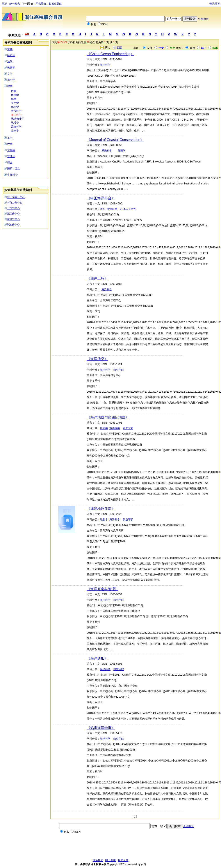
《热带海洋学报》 (101, 728)
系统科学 (16, 127)
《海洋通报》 (97, 658)
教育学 (11, 68)
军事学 (11, 150)
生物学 (15, 131)
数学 (14, 91)
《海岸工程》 (97, 279)
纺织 (103, 209)
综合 (10, 162)
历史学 (11, 80)
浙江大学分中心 (16, 197)
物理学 (15, 95)
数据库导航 (55, 4)
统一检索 (15, 4)
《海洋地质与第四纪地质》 (108, 417)
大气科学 (16, 111)
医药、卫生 (14, 169)
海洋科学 (16, 115)
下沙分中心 (13, 208)
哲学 (10, 49)
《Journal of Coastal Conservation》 (115, 140)
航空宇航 (119, 370)
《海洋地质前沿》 (101, 509)
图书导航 (41, 4)
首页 (4, 4)
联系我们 (98, 860)
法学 (10, 61)
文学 (10, 74)
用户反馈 (123, 860)
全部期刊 (203, 19)
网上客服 (110, 860)
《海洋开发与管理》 (103, 589)
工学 (10, 138)
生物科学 (12, 175)
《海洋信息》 (97, 359)
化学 (14, 99)
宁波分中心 (13, 225)
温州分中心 (13, 219)
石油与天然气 (128, 209)
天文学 (15, 103)
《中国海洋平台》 (101, 198)
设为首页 (215, 4)
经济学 (11, 55)
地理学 (15, 107)
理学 (10, 86)
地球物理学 (18, 119)
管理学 (11, 156)
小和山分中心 (14, 203)
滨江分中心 (13, 214)
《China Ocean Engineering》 (110, 54)
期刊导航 (28, 4)
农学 (10, 144)
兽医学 (122, 151)
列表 (120, 47)
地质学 (15, 123)
